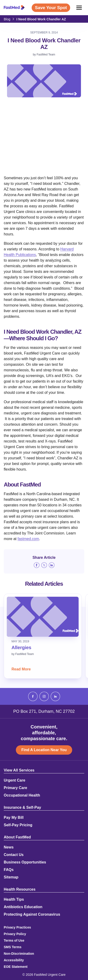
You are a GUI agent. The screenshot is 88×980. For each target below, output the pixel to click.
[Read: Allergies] (43, 617)
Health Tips (14, 900)
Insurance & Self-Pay (22, 808)
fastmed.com (28, 539)
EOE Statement (16, 967)
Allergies (21, 647)
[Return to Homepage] (14, 7)
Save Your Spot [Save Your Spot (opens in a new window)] (51, 8)
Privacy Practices (17, 927)
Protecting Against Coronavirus (32, 914)
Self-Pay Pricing (18, 825)
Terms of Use (14, 940)
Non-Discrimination (19, 954)
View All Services (19, 770)
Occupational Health (22, 795)
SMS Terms (13, 947)
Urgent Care (15, 780)
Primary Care (15, 788)
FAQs (9, 870)
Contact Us (14, 855)
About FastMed (17, 837)
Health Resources (20, 889)
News (9, 847)
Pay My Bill (14, 818)
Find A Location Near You (44, 750)
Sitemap (11, 877)
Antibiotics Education (23, 907)
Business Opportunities (25, 862)
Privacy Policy (15, 934)
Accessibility (14, 960)
